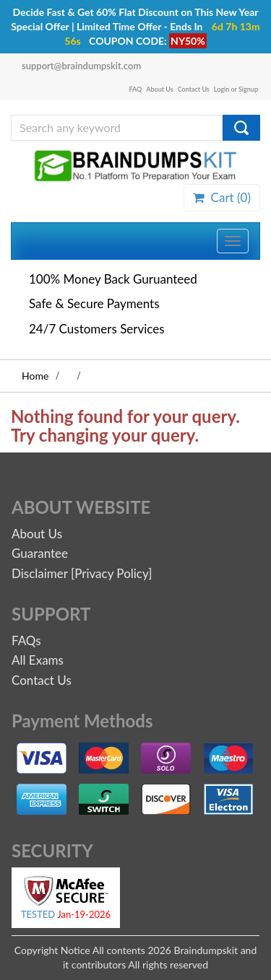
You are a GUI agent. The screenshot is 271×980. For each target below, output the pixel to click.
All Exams (38, 660)
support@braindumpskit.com (81, 66)
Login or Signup (236, 89)
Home (35, 376)
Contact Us (194, 89)
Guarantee (40, 553)
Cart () (222, 197)
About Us (159, 89)
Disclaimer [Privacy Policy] (82, 573)
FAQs (26, 640)
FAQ (136, 89)
